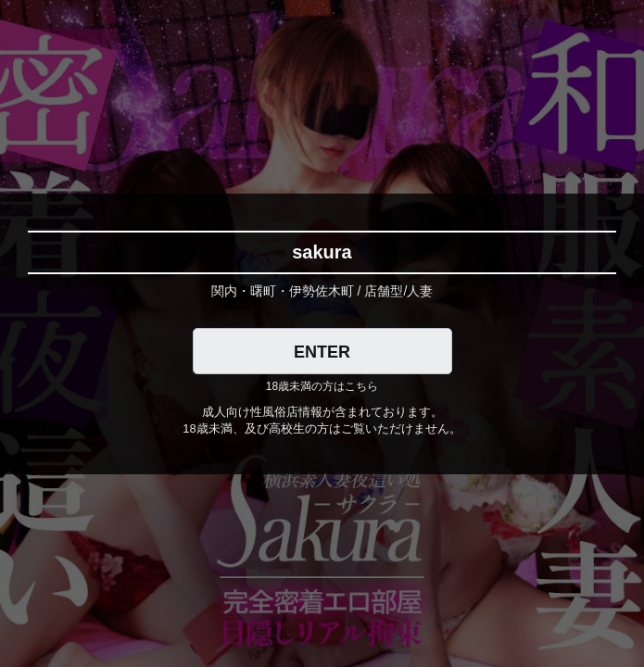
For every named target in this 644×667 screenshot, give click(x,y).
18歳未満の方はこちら (322, 386)
